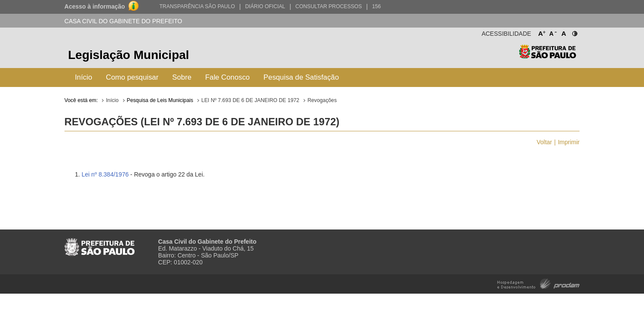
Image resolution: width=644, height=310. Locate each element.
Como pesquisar (132, 77)
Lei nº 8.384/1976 (105, 174)
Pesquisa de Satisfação (301, 77)
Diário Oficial (265, 6)
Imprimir (569, 142)
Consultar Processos (329, 6)
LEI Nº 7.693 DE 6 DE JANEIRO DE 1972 (250, 100)
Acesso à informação (95, 6)
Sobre (182, 77)
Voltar (544, 142)
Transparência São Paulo (197, 6)
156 (376, 6)
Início (83, 77)
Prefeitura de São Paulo (547, 56)
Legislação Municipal (129, 55)
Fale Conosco (227, 77)
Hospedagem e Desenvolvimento (538, 283)
